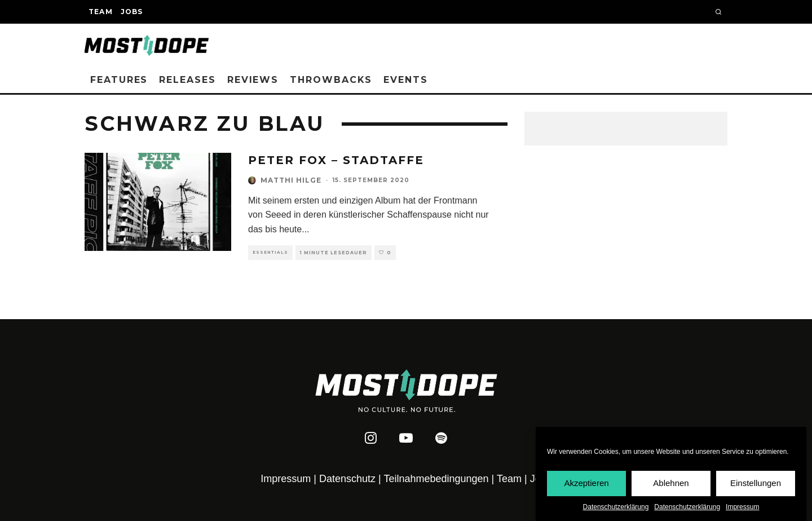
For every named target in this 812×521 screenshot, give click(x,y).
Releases (187, 80)
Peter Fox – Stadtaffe (336, 160)
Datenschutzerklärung (616, 507)
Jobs (132, 12)
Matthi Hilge (291, 180)
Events (406, 80)
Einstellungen (756, 484)
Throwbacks (331, 80)
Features (119, 80)
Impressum (742, 507)
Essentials (270, 252)
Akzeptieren (586, 484)
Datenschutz (347, 479)
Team (101, 12)
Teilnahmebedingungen (436, 479)
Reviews (253, 80)
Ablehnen (671, 484)
